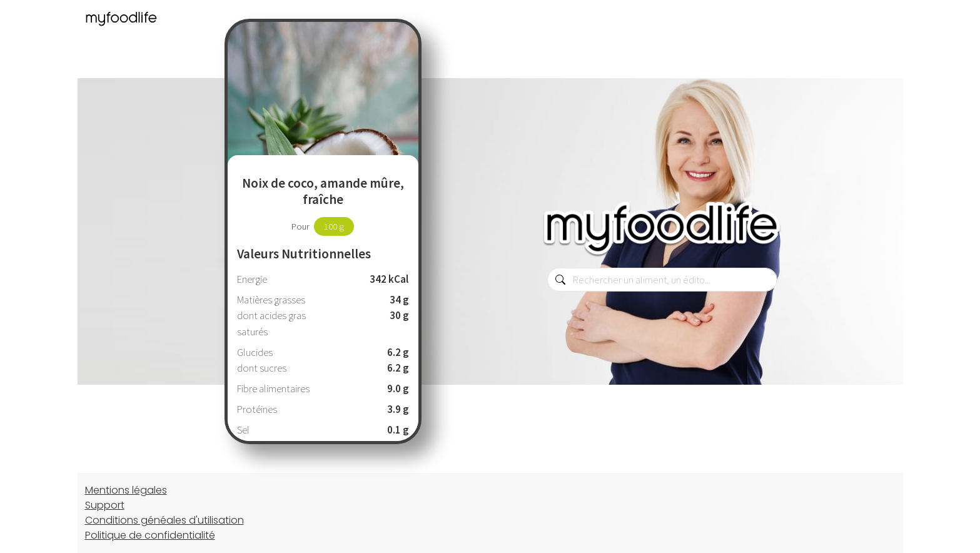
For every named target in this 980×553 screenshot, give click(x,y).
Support (105, 505)
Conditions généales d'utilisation (164, 520)
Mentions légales (126, 490)
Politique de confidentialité (150, 535)
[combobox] (662, 280)
